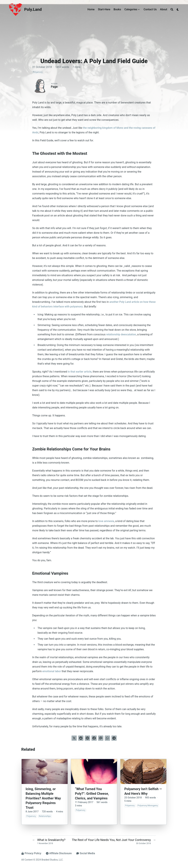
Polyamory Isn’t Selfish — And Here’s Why (143, 791)
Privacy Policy (31, 853)
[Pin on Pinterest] (87, 738)
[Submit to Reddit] (81, 738)
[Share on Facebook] (94, 738)
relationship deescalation (121, 334)
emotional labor (52, 671)
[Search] (172, 9)
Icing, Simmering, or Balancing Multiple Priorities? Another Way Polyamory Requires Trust (43, 798)
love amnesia (106, 521)
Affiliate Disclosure (59, 853)
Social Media (86, 853)
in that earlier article (80, 372)
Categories (131, 9)
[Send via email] (101, 738)
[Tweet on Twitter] (74, 738)
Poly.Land (33, 9)
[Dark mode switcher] (178, 9)
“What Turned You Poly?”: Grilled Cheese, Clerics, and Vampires (92, 794)
